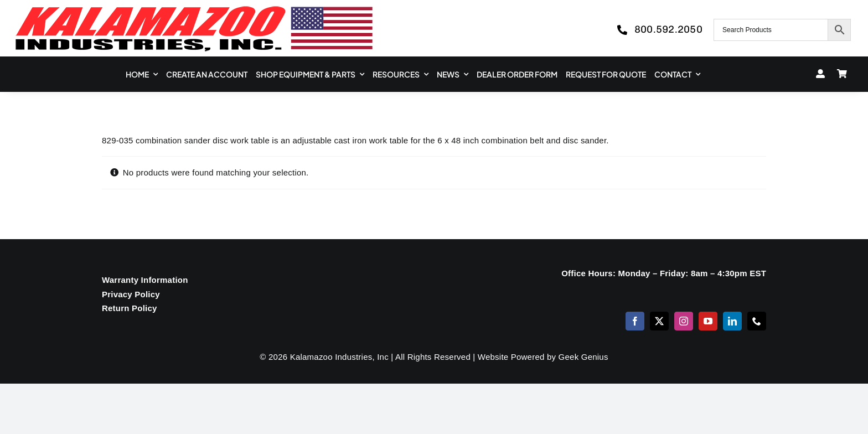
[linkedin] (732, 321)
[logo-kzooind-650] (194, 10)
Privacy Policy (131, 294)
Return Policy (130, 308)
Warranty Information (145, 280)
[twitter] (659, 321)
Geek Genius (583, 357)
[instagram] (684, 321)
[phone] (757, 321)
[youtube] (708, 321)
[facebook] (635, 321)
